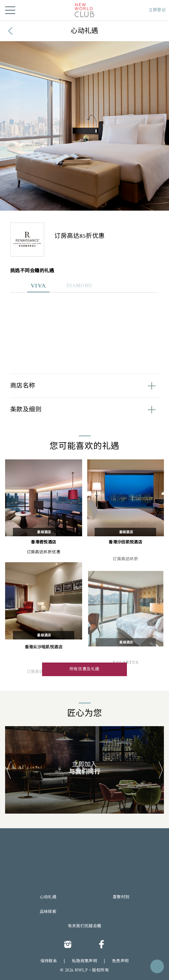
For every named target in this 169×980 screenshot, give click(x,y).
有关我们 (76, 926)
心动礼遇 (48, 897)
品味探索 (48, 912)
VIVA (38, 286)
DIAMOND (79, 286)
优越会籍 (93, 926)
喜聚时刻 (121, 897)
